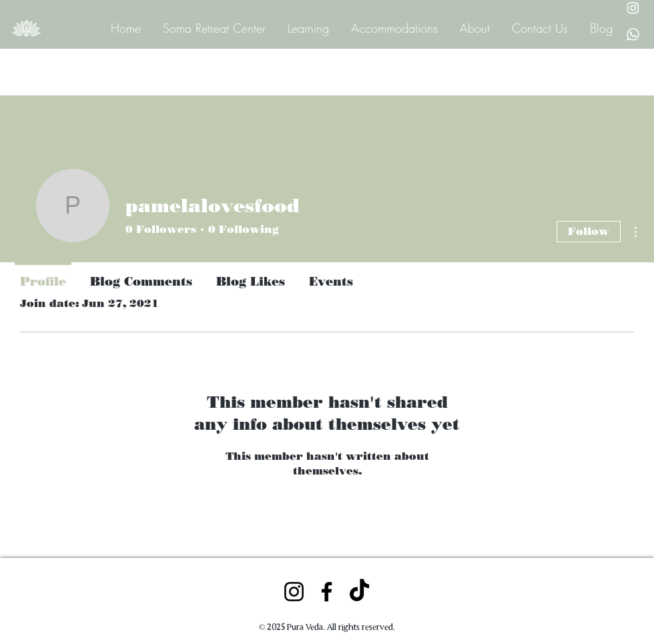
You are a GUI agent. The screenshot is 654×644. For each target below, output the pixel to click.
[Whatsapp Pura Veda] (633, 34)
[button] (307, 28)
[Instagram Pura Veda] (633, 8)
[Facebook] (327, 592)
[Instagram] (294, 592)
